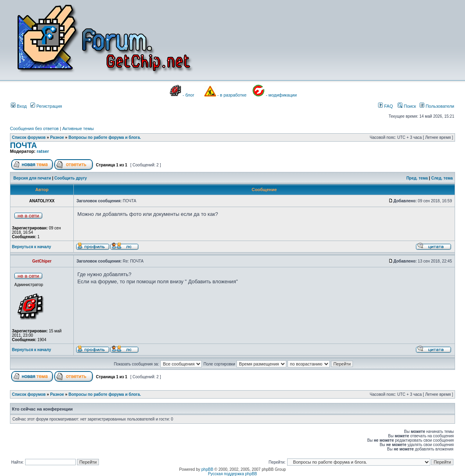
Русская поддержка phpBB (232, 474)
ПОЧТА (24, 145)
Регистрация (46, 106)
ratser (43, 151)
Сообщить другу (71, 178)
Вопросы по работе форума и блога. (105, 137)
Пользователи (437, 106)
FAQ (385, 106)
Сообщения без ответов (34, 128)
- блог (188, 95)
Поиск (407, 106)
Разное (57, 137)
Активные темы (78, 128)
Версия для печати (32, 178)
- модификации (281, 95)
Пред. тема (417, 178)
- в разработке (232, 95)
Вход (19, 106)
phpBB (207, 469)
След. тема (442, 178)
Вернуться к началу (32, 247)
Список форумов (29, 137)
